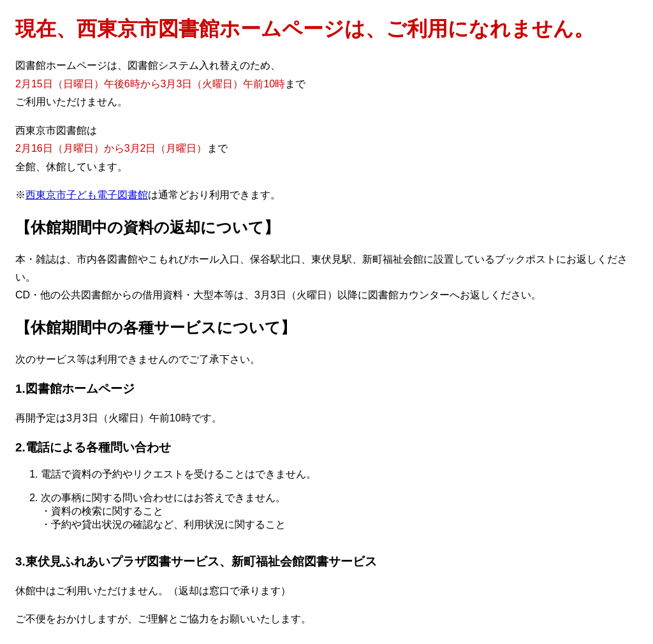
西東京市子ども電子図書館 (87, 195)
